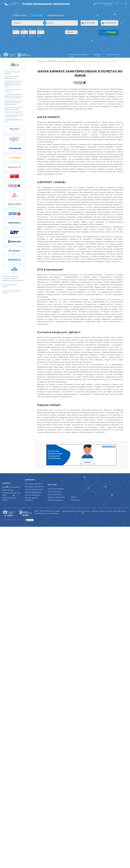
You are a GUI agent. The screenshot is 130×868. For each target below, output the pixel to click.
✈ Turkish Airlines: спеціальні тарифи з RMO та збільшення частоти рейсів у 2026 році (14, 96)
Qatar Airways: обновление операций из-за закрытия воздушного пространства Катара (13, 279)
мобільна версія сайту (12, 520)
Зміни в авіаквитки (32, 495)
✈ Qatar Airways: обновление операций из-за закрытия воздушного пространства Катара (13, 84)
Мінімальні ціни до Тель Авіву (11, 494)
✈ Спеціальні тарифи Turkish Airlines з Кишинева (13, 116)
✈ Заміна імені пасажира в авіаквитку (13, 73)
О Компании (75, 500)
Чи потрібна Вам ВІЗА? (34, 484)
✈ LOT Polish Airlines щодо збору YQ (13, 91)
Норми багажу (8, 490)
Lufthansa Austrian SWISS (9, 499)
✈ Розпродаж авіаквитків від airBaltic (13, 121)
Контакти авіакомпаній (34, 489)
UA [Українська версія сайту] (121, 3)
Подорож (98, 55)
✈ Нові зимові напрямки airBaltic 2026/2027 (12, 78)
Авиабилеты (39, 513)
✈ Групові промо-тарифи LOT (14, 112)
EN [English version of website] (117, 3)
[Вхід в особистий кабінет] (126, 4)
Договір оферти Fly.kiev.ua (31, 499)
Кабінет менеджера (55, 500)
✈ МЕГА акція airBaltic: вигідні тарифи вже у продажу (14, 108)
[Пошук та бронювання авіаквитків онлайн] (46, 4)
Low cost (48, 513)
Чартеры (55, 513)
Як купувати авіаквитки (34, 487)
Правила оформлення (56, 497)
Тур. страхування (55, 492)
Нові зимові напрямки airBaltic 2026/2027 (12, 292)
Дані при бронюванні (33, 492)
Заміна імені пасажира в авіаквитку (10, 286)
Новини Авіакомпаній (11, 487)
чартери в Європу (99, 511)
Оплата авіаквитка (55, 494)
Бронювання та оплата (79, 55)
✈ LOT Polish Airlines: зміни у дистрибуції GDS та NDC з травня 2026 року (13, 103)
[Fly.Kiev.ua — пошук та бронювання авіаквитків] (12, 4)
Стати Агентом (114, 55)
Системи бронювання (56, 489)
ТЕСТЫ (73, 497)
